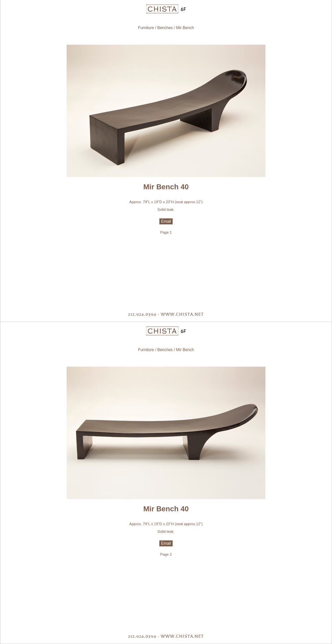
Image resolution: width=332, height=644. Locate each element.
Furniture (146, 28)
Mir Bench (185, 28)
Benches (165, 28)
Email (166, 221)
